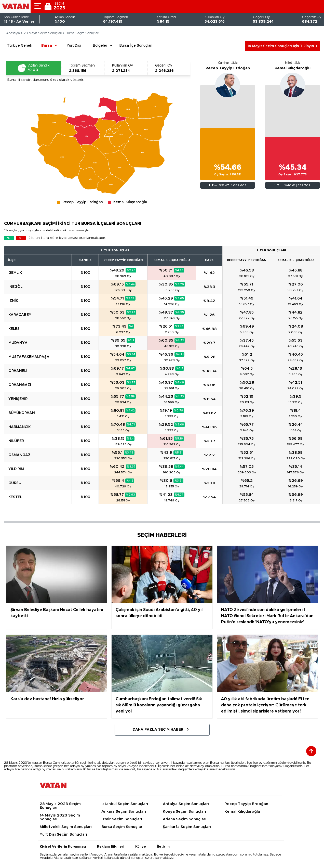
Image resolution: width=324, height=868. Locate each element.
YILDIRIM (16, 469)
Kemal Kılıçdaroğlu (293, 68)
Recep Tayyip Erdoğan (228, 68)
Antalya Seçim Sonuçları (186, 804)
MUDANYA (18, 343)
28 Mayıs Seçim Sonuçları (43, 33)
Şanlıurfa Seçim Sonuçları (187, 827)
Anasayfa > (15, 33)
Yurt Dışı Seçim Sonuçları (63, 834)
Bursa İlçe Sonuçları (136, 46)
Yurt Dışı (74, 46)
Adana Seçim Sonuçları (185, 819)
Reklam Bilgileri (111, 847)
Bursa (47, 46)
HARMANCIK (19, 427)
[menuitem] (90, 178)
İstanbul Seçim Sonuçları (125, 804)
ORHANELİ (18, 371)
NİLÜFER (16, 441)
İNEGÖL (15, 287)
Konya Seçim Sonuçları (184, 812)
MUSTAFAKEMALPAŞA (29, 357)
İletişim (163, 847)
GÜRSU (15, 483)
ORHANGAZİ (20, 385)
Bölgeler (100, 46)
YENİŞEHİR (18, 399)
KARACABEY (20, 315)
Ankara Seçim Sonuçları (124, 812)
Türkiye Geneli (19, 46)
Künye (141, 847)
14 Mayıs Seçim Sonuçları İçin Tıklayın (281, 46)
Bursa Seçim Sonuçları (122, 827)
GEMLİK (15, 273)
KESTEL (15, 497)
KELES (14, 329)
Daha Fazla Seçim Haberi (159, 730)
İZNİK (13, 301)
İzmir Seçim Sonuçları (122, 819)
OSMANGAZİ (20, 455)
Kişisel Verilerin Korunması (63, 847)
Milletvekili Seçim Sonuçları (66, 827)
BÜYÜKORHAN (22, 413)
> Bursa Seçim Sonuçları (81, 33)
